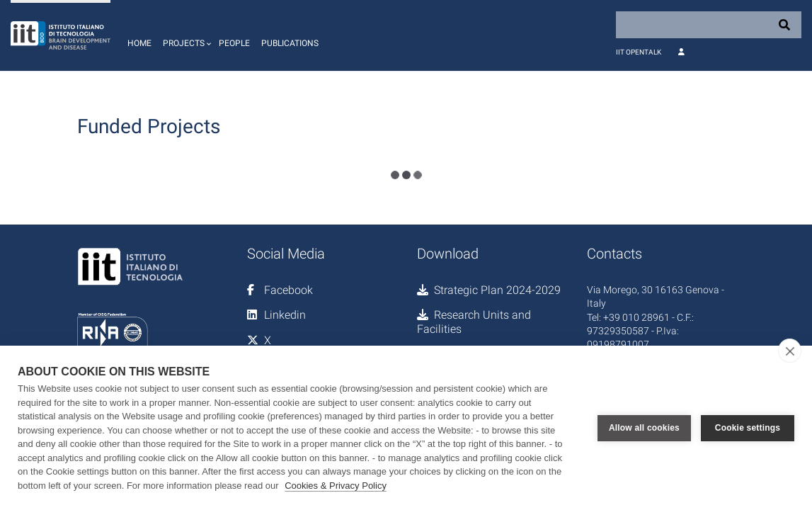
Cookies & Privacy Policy (336, 486)
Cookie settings (748, 428)
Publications (290, 43)
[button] (185, 35)
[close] (790, 351)
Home (139, 43)
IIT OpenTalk (639, 52)
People (234, 43)
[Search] (709, 25)
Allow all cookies (644, 428)
